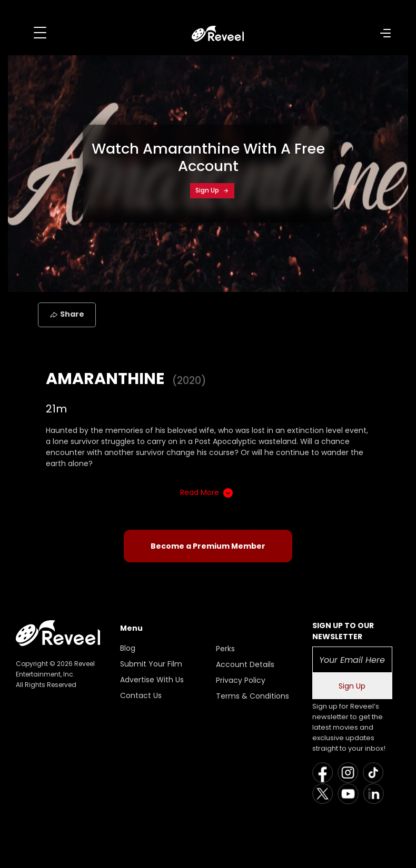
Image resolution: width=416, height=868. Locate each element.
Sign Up (212, 190)
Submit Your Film (151, 664)
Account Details (245, 664)
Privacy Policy (241, 680)
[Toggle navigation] (40, 33)
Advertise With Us (152, 680)
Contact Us (141, 695)
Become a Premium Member (208, 546)
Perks (225, 649)
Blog (128, 648)
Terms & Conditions (252, 696)
